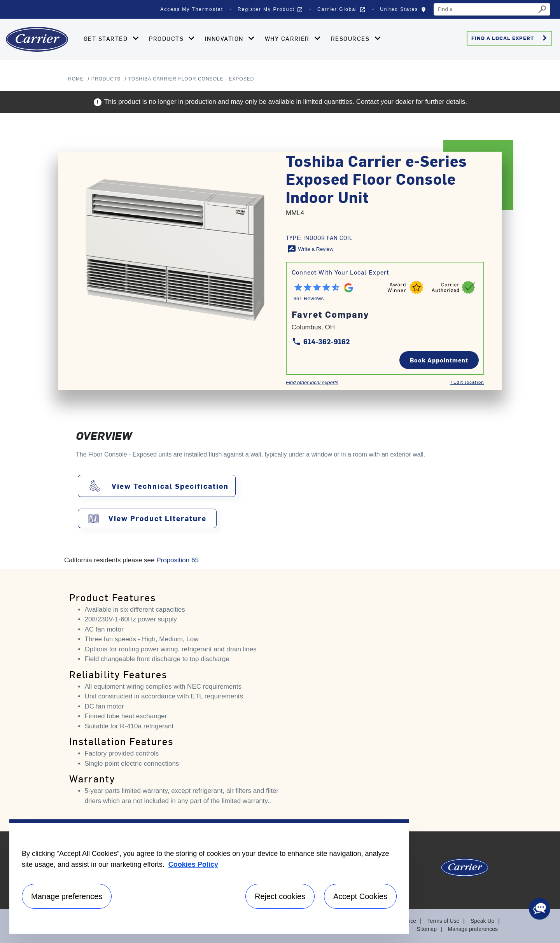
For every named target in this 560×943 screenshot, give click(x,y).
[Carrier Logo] (465, 870)
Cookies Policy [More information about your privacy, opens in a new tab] (193, 864)
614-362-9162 (321, 341)
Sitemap (427, 929)
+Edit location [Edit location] (467, 382)
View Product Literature (157, 518)
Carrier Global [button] (341, 10)
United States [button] (405, 11)
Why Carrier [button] (288, 38)
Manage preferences (473, 929)
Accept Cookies (360, 896)
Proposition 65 (178, 560)
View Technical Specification (170, 486)
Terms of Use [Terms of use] (443, 921)
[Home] (37, 39)
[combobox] (485, 9)
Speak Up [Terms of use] (482, 921)
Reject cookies (280, 896)
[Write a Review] (310, 249)
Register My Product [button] (270, 10)
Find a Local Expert (510, 38)
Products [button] (167, 38)
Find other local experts (312, 382)
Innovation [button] (225, 38)
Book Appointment (439, 360)
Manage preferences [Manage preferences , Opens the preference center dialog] (67, 896)
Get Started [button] (107, 38)
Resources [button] (351, 38)
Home (76, 79)
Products (106, 79)
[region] (209, 877)
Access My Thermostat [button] (192, 9)
